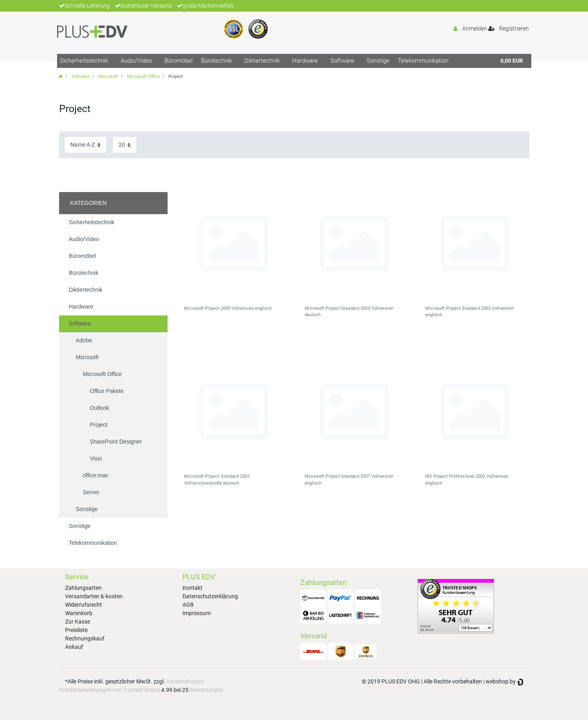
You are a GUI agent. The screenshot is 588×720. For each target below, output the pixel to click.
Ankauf (74, 647)
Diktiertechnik (262, 61)
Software (342, 61)
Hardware (305, 61)
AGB (188, 605)
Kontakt (193, 588)
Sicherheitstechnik (84, 61)
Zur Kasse (78, 622)
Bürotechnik (216, 61)
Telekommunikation (423, 61)
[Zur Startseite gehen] (61, 77)
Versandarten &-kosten (94, 596)
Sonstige (378, 61)
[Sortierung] (85, 145)
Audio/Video (136, 61)
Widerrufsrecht (84, 605)
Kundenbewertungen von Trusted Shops (109, 690)
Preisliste (76, 630)
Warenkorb (79, 613)
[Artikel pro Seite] (125, 145)
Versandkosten (185, 681)
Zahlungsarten (83, 588)
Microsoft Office (143, 77)
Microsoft (108, 77)
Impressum (197, 613)
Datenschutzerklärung (210, 596)
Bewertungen (206, 690)
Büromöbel (178, 61)
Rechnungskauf (85, 638)
